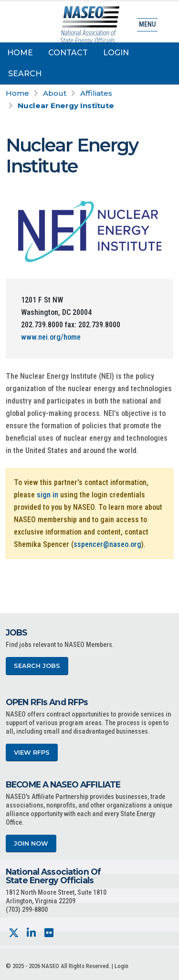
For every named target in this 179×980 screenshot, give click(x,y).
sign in (47, 495)
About (55, 93)
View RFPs (32, 753)
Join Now (31, 844)
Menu (147, 25)
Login (116, 53)
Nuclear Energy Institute (66, 106)
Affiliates (96, 93)
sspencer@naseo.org (107, 544)
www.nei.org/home (51, 337)
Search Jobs (37, 666)
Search (25, 74)
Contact (68, 53)
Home (20, 53)
